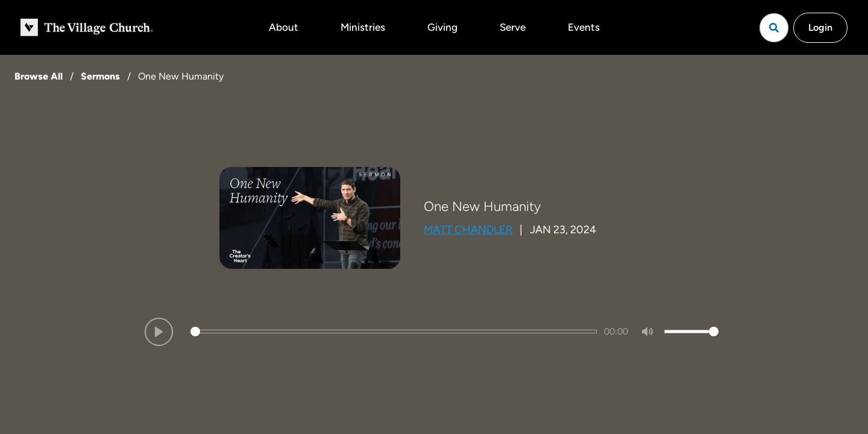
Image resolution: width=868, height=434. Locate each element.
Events (584, 27)
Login (820, 27)
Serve (513, 27)
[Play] (159, 332)
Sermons (100, 76)
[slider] (394, 332)
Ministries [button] (363, 27)
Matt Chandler (468, 230)
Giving (442, 27)
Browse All (39, 76)
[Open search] (774, 28)
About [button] (284, 27)
